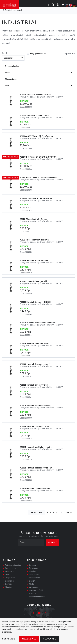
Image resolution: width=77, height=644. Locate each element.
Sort (5, 53)
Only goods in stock (37, 53)
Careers (32, 565)
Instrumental (16, 10)
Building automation (13, 565)
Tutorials (33, 571)
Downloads (34, 568)
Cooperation (10, 578)
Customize (9, 639)
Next (70, 512)
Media (32, 584)
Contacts (9, 584)
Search (32, 581)
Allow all (51, 639)
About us (9, 587)
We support (34, 587)
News (7, 575)
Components (10, 568)
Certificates (10, 581)
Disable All (30, 639)
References (10, 571)
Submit (53, 542)
